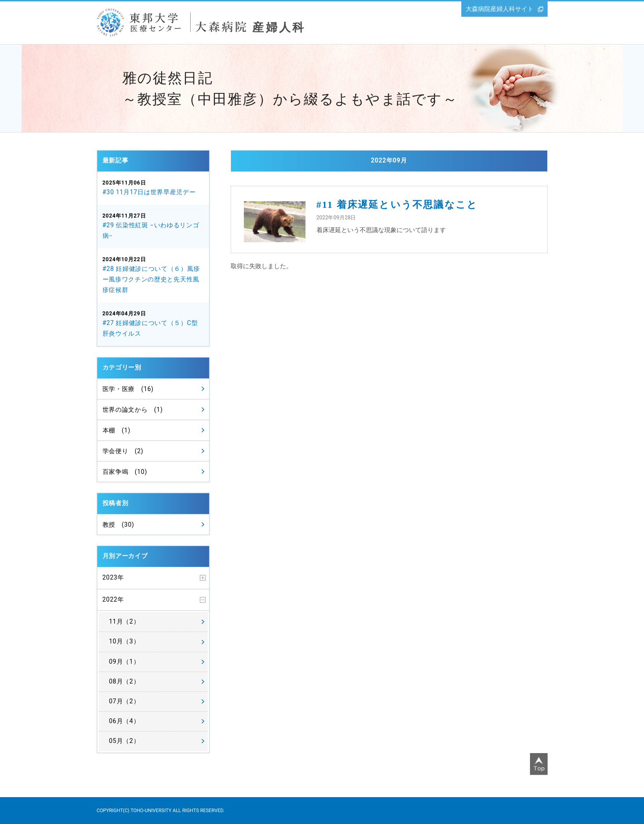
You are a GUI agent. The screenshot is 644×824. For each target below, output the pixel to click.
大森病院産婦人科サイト (500, 9)
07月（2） (125, 701)
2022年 (113, 599)
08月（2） (125, 681)
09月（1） (125, 661)
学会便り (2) (123, 451)
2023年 (113, 577)
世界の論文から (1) (133, 410)
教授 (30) (118, 525)
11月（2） (125, 621)
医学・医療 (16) (128, 389)
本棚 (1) (117, 430)
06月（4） (125, 721)
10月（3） (125, 641)
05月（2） (125, 741)
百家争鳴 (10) (125, 472)
